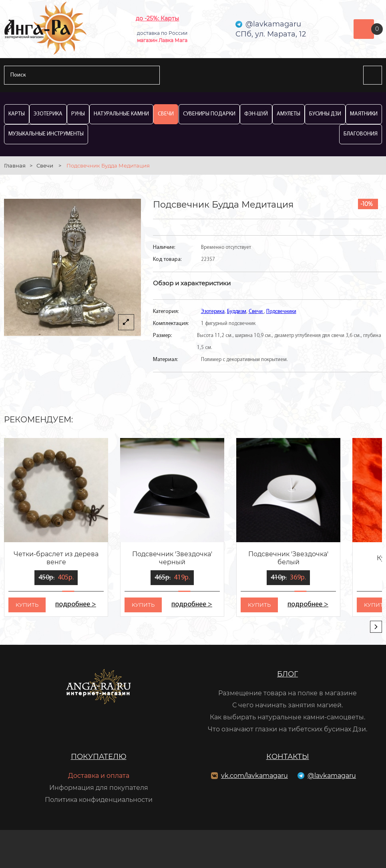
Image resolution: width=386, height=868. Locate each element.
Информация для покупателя (99, 788)
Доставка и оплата (99, 776)
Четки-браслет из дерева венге (56, 558)
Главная (15, 166)
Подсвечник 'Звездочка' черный (172, 558)
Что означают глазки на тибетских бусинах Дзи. (287, 729)
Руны (78, 114)
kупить (27, 605)
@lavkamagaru (332, 776)
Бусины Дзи (325, 114)
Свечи (166, 114)
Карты (17, 114)
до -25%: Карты (157, 18)
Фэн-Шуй (256, 114)
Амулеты (288, 114)
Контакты (288, 757)
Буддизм (237, 312)
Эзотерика (48, 114)
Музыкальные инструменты (46, 134)
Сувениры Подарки (209, 114)
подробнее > (76, 605)
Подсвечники (281, 312)
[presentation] (376, 627)
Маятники (364, 114)
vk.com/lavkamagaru (254, 776)
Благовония (361, 134)
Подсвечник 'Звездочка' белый (288, 558)
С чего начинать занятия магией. (287, 705)
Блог (287, 674)
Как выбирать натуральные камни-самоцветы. (287, 717)
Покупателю (99, 757)
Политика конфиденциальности (99, 800)
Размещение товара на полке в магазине (287, 693)
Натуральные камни (121, 114)
